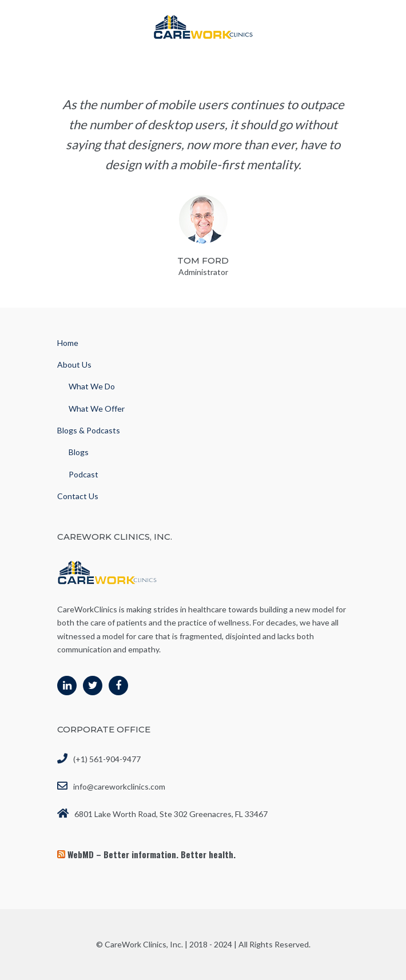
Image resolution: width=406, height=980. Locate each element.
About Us (74, 364)
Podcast (83, 474)
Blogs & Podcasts (89, 430)
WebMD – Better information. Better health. (152, 854)
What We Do (92, 386)
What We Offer (97, 409)
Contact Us (78, 496)
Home (68, 343)
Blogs (79, 452)
